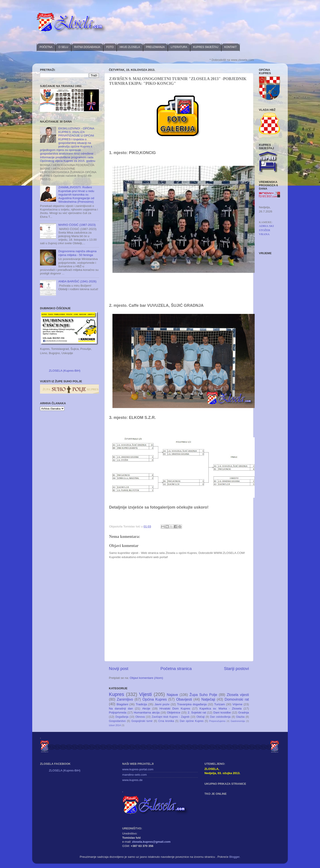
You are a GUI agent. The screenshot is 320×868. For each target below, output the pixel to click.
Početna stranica (176, 669)
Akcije (146, 708)
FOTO (110, 47)
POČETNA (46, 47)
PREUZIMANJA (155, 47)
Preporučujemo (217, 721)
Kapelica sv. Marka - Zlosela (221, 708)
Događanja (122, 717)
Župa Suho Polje (203, 695)
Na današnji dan (121, 708)
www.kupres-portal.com (138, 769)
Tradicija (141, 704)
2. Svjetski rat (197, 712)
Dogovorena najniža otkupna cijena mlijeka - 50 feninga (77, 253)
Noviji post (119, 669)
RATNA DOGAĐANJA (87, 47)
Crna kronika (166, 721)
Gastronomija (238, 721)
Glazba (240, 717)
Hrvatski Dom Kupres (175, 708)
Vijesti (145, 694)
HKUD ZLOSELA (130, 47)
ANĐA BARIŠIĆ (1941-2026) (77, 281)
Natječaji (208, 699)
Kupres (116, 694)
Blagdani (122, 704)
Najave (172, 695)
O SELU (63, 47)
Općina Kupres (155, 699)
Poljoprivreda (118, 712)
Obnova (140, 717)
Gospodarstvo (117, 721)
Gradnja (244, 712)
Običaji (201, 717)
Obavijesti (184, 699)
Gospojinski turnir (142, 721)
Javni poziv (162, 704)
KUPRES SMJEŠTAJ (206, 47)
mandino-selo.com (134, 775)
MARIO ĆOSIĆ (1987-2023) (77, 225)
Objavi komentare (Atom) (146, 678)
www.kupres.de (132, 780)
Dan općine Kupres (192, 721)
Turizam (220, 704)
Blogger (234, 857)
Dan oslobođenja (220, 717)
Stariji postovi (236, 669)
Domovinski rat (237, 699)
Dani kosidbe (222, 712)
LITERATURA (179, 47)
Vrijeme (237, 704)
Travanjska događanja (192, 704)
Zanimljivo (125, 699)
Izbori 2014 (115, 725)
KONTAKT (230, 47)
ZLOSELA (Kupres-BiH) (65, 371)
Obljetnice (174, 712)
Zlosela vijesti (238, 695)
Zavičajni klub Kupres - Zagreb (171, 717)
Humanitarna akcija (147, 712)
